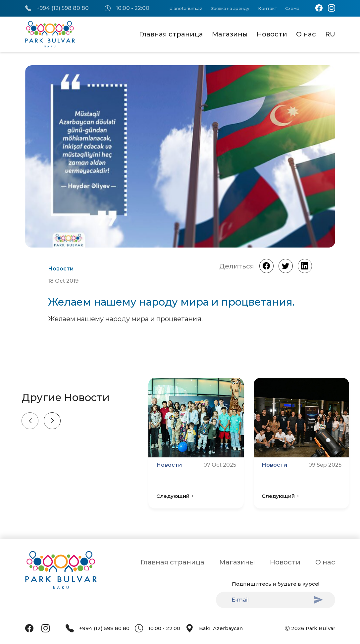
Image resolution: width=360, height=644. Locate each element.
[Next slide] (52, 421)
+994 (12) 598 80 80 (57, 8)
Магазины (230, 34)
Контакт (268, 8)
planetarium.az (186, 8)
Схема (292, 8)
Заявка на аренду (230, 8)
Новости (272, 34)
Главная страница (171, 34)
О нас (306, 34)
